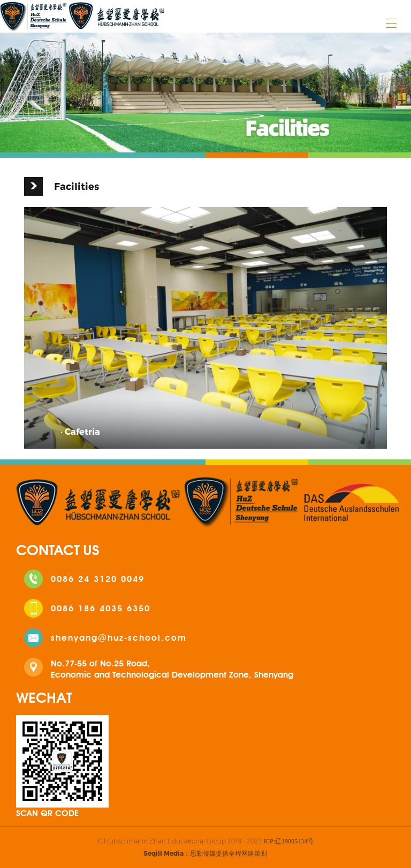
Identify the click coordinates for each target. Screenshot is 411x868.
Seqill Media (163, 853)
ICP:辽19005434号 (288, 841)
